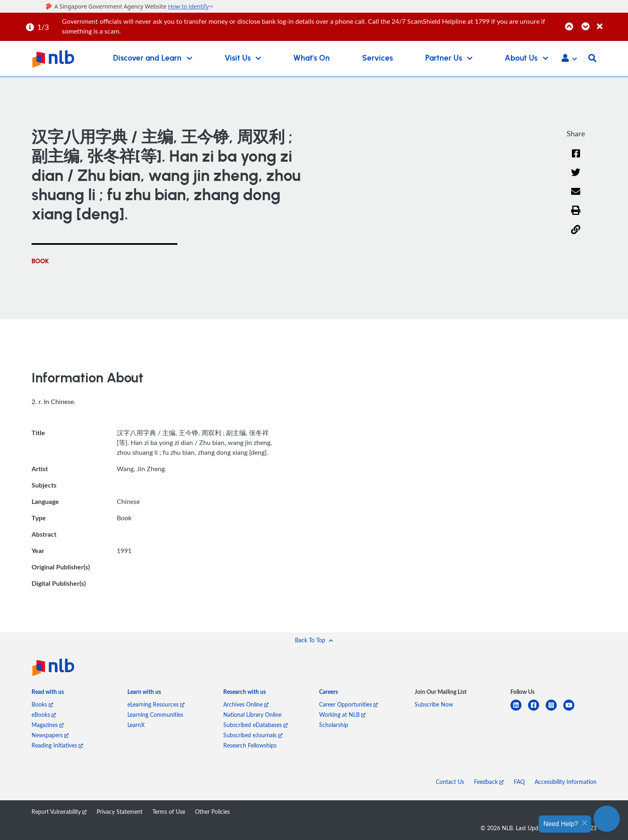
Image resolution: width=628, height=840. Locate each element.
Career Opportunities (349, 704)
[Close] (611, 22)
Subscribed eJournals (253, 735)
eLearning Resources (156, 704)
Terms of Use (169, 812)
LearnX (136, 725)
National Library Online (252, 715)
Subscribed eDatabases (256, 725)
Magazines (48, 725)
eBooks (44, 715)
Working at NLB (342, 715)
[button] (569, 59)
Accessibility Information (566, 782)
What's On (312, 58)
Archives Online (246, 704)
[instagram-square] (554, 710)
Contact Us (450, 782)
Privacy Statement (120, 812)
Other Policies (212, 812)
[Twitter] (576, 177)
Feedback (489, 782)
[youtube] (572, 710)
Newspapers (50, 735)
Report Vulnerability (59, 812)
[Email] (576, 197)
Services (377, 58)
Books (42, 704)
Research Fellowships (250, 745)
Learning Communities (155, 715)
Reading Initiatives (57, 745)
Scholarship (334, 725)
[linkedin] (519, 710)
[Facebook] (576, 159)
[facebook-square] (537, 710)
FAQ (519, 782)
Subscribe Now (434, 704)
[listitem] (48, 693)
